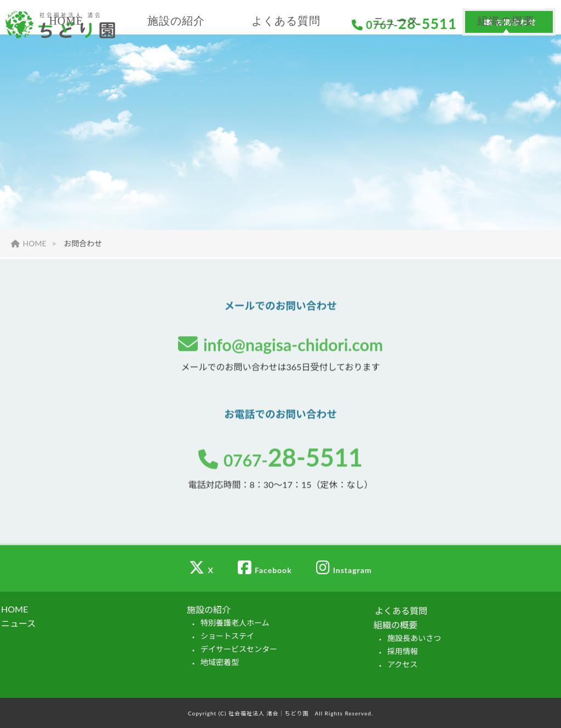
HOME (66, 68)
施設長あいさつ (414, 638)
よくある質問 (286, 68)
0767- (280, 461)
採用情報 (403, 651)
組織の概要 (506, 68)
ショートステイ (227, 636)
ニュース (396, 68)
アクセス (402, 664)
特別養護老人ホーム (235, 623)
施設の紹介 (176, 68)
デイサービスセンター (239, 649)
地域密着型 (220, 662)
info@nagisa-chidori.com (280, 345)
